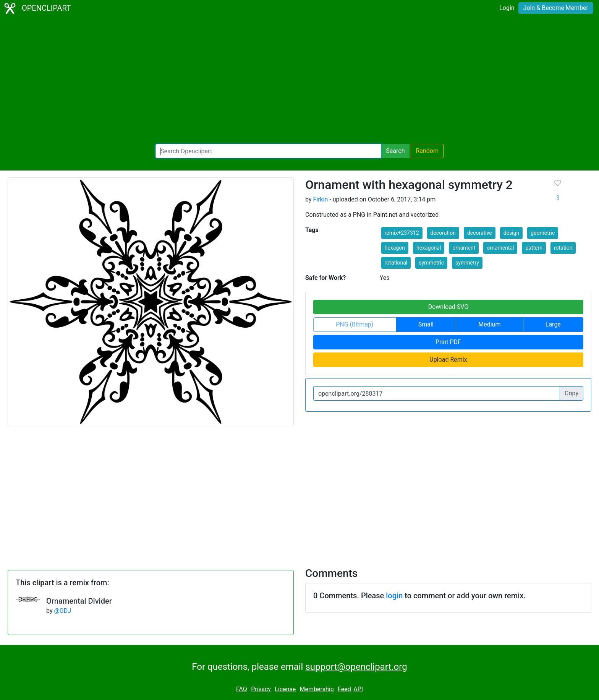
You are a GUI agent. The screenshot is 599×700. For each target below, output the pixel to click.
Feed (344, 689)
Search (395, 151)
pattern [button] (534, 248)
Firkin (320, 199)
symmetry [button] (467, 263)
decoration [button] (443, 233)
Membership (316, 689)
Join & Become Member (556, 8)
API (358, 689)
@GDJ (62, 611)
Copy (571, 393)
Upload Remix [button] (448, 360)
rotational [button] (396, 263)
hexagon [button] (395, 248)
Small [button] (426, 324)
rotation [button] (563, 248)
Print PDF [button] (448, 342)
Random (427, 151)
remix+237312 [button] (402, 233)
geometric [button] (543, 233)
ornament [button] (464, 248)
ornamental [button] (500, 248)
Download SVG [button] (448, 307)
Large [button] (553, 324)
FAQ (242, 689)
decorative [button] (480, 233)
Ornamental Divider (79, 601)
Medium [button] (489, 324)
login (394, 596)
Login (507, 8)
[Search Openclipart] (268, 151)
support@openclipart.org (356, 667)
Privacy (261, 689)
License (285, 689)
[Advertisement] (299, 80)
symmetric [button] (431, 263)
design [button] (512, 233)
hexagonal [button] (429, 248)
